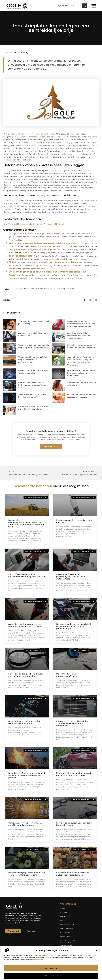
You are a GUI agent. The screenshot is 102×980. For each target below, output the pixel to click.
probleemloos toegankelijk (33, 203)
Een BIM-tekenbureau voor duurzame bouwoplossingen (74, 824)
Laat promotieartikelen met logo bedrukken (33, 233)
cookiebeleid (38, 960)
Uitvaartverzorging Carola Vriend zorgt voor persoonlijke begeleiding (27, 874)
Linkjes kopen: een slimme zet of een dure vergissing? (67, 943)
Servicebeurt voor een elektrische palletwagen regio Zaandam (73, 874)
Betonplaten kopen (47, 288)
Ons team (64, 912)
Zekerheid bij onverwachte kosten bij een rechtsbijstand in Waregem (74, 774)
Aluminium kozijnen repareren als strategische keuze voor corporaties (25, 625)
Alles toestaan (51, 968)
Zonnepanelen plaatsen (22, 256)
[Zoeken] (85, 6)
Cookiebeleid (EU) (67, 924)
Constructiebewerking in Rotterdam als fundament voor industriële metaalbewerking (81, 324)
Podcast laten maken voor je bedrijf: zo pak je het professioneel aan (34, 385)
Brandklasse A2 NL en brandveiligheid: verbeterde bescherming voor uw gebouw (27, 775)
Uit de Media (65, 932)
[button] (97, 950)
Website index (66, 936)
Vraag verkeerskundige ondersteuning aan (33, 249)
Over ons (64, 908)
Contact (63, 920)
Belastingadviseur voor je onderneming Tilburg (68, 675)
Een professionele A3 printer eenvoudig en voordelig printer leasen (27, 575)
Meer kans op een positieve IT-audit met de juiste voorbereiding (25, 675)
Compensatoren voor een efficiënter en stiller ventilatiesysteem (26, 824)
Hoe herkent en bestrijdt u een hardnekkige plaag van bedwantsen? (81, 373)
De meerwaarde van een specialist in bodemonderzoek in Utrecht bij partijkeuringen (74, 626)
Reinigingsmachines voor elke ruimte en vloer (74, 521)
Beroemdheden (66, 928)
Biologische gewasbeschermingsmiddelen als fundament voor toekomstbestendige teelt (27, 523)
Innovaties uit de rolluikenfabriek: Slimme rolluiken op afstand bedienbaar (72, 723)
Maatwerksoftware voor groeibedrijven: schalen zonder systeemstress (71, 577)
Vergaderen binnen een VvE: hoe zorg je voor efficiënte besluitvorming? (33, 360)
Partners (65, 916)
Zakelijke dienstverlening (16, 53)
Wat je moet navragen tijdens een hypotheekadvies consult (42, 243)
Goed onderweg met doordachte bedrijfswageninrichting (24, 722)
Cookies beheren (51, 976)
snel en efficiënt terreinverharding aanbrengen (33, 134)
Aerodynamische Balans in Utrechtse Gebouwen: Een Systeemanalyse (79, 336)
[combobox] (69, 6)
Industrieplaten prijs (65, 288)
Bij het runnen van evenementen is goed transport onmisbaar (43, 262)
